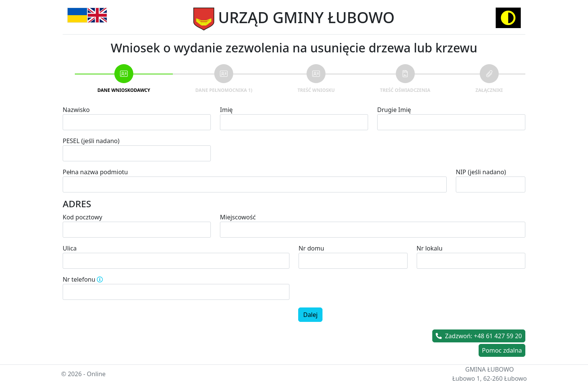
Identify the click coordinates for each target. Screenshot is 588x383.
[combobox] (373, 230)
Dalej (310, 315)
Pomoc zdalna (502, 350)
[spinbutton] (176, 292)
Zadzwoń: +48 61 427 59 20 (479, 336)
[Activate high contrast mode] (508, 18)
